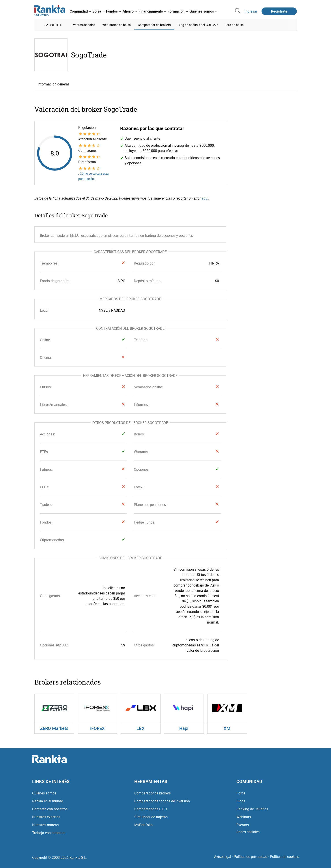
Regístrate (279, 11)
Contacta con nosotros (50, 809)
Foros (241, 793)
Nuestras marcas (45, 825)
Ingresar (251, 11)
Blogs (241, 801)
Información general (53, 84)
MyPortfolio (143, 825)
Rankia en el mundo (48, 801)
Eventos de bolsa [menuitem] (83, 25)
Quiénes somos (44, 793)
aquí (205, 198)
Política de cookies (284, 857)
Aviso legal (223, 857)
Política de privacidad (251, 857)
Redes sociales (248, 832)
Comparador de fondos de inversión (162, 801)
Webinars (244, 817)
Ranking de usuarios (252, 809)
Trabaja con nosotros (49, 833)
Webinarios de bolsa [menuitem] (117, 25)
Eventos (243, 825)
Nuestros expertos (46, 817)
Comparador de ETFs (151, 809)
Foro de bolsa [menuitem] (234, 25)
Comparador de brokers (152, 793)
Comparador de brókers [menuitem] (154, 25)
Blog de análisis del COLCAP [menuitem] (198, 25)
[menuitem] (80, 11)
